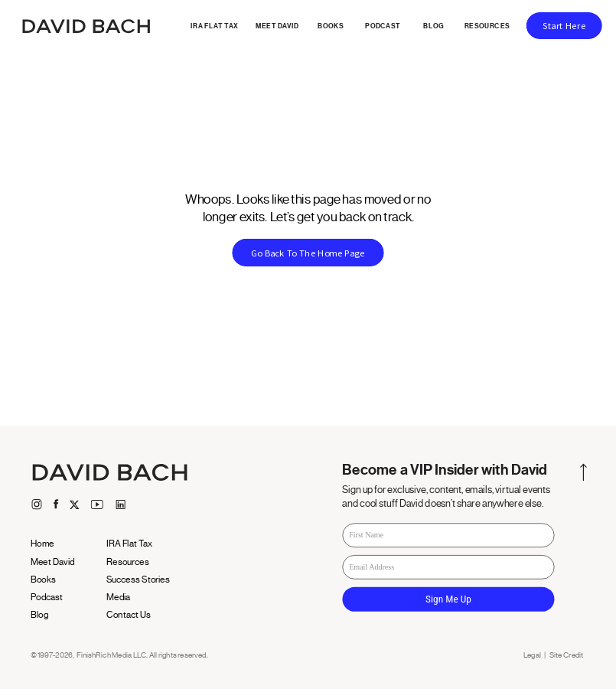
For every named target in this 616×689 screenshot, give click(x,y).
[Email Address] (448, 567)
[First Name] (448, 536)
